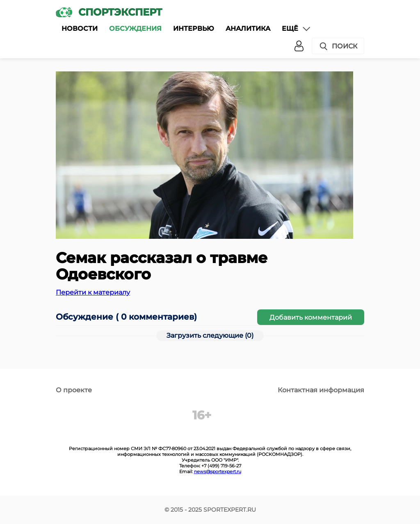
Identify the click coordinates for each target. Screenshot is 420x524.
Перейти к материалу (93, 292)
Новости (80, 29)
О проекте (74, 390)
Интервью (194, 29)
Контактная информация (321, 390)
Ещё (297, 29)
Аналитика (248, 29)
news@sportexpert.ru (218, 471)
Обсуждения (135, 29)
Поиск (338, 46)
